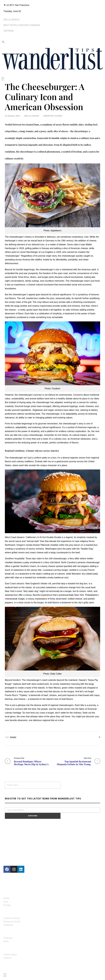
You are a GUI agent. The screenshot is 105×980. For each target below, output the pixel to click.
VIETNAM (8, 31)
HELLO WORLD (12, 20)
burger (13, 737)
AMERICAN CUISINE (53, 116)
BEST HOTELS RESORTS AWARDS (22, 25)
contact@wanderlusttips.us (24, 885)
